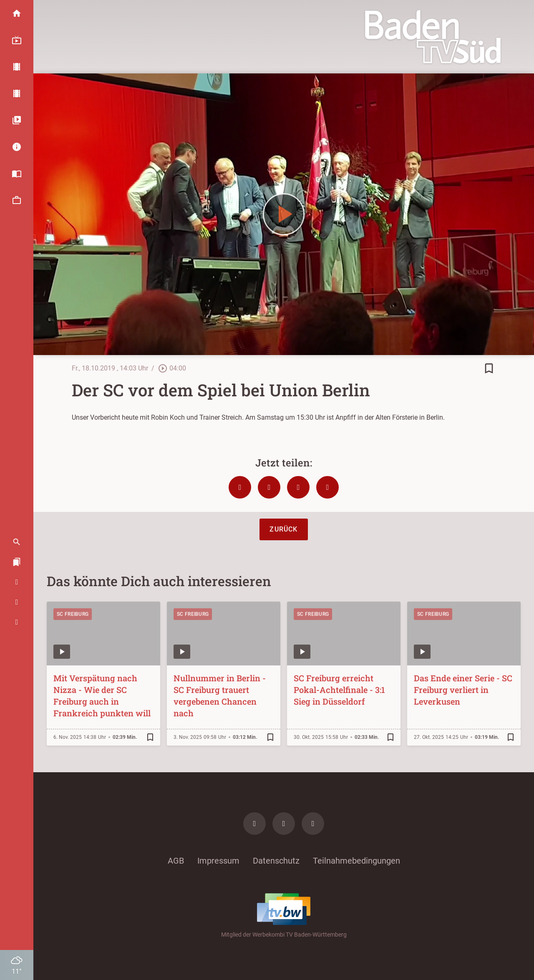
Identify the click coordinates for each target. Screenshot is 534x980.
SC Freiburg (73, 614)
